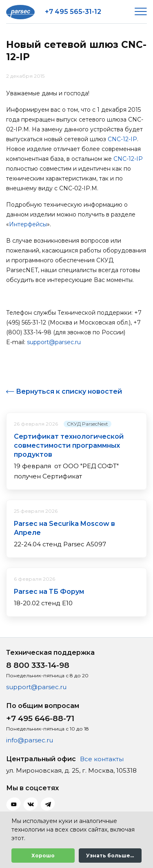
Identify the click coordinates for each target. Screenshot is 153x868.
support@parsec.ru (54, 342)
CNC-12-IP (122, 139)
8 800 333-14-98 (38, 665)
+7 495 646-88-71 (40, 718)
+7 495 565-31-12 (73, 12)
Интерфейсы (28, 224)
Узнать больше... (110, 856)
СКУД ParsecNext (88, 424)
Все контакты (102, 759)
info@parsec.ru (30, 740)
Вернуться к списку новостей (69, 391)
